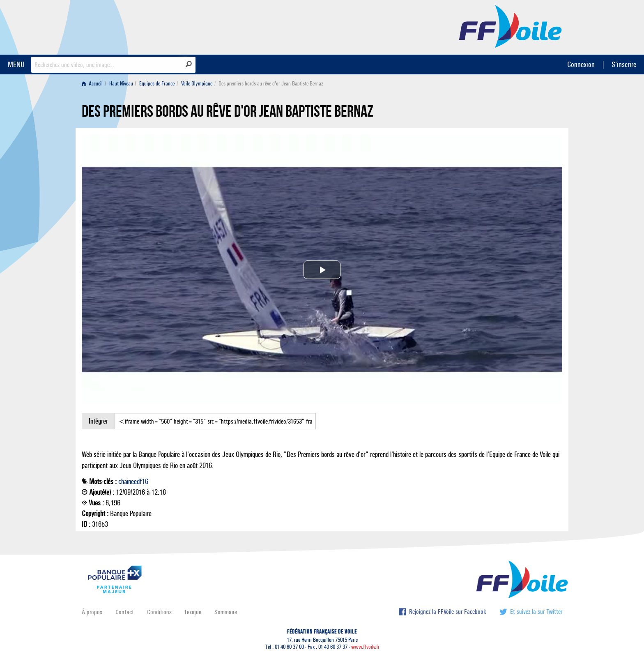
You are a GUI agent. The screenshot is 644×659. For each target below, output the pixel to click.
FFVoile (511, 26)
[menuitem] (94, 84)
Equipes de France (157, 84)
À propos (92, 612)
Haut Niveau (121, 84)
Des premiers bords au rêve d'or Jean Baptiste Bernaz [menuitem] (271, 84)
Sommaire (226, 612)
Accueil (92, 84)
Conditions (159, 612)
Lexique (193, 612)
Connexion (581, 64)
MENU (16, 64)
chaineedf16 (133, 482)
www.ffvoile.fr (365, 647)
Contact (125, 612)
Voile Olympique (197, 84)
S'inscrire (624, 64)
